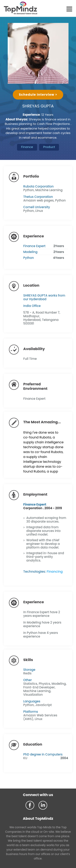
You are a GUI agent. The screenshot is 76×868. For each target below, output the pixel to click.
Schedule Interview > (38, 95)
